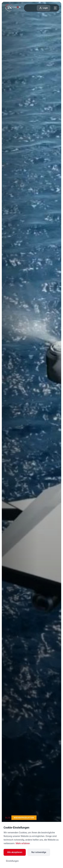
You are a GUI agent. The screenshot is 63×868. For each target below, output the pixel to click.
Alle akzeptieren (15, 852)
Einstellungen (12, 861)
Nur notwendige (39, 852)
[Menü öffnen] (55, 8)
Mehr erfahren (23, 843)
